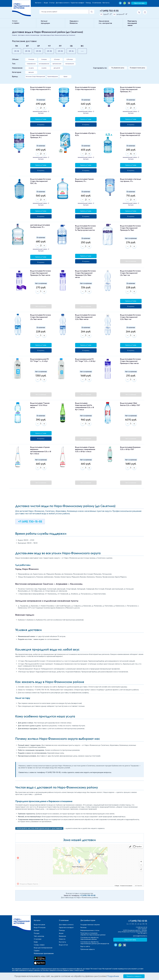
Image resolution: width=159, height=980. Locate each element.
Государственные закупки (90, 925)
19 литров (31, 59)
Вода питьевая (39, 925)
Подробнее (113, 976)
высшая (31, 72)
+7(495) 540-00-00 (141, 927)
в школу (44, 68)
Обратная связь (139, 3)
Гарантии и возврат (78, 3)
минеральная (70, 64)
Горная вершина (53, 77)
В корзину (41, 125)
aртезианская (57, 64)
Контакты (106, 3)
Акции (46, 3)
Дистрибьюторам (88, 920)
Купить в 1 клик (41, 119)
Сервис (37, 951)
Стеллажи (38, 939)
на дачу (31, 68)
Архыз (65, 77)
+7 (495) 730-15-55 (30, 522)
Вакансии (62, 936)
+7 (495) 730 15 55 (109, 11)
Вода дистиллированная (43, 948)
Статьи (52, 3)
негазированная (44, 64)
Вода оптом (63, 945)
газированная (31, 64)
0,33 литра (70, 59)
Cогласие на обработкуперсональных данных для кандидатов (95, 943)
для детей (57, 68)
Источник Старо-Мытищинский (35, 77)
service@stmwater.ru (140, 936)
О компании (64, 920)
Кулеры (37, 930)
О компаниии (97, 3)
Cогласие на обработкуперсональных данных (89, 938)
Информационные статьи (90, 930)
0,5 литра (57, 59)
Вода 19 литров (40, 927)
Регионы (83, 927)
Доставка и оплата (63, 3)
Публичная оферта (88, 949)
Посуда (37, 933)
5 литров (44, 59)
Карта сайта (85, 946)
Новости (62, 939)
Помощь (88, 3)
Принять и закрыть (134, 976)
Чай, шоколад (39, 936)
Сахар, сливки (39, 945)
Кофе (36, 942)
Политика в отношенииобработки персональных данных (93, 934)
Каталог (38, 3)
